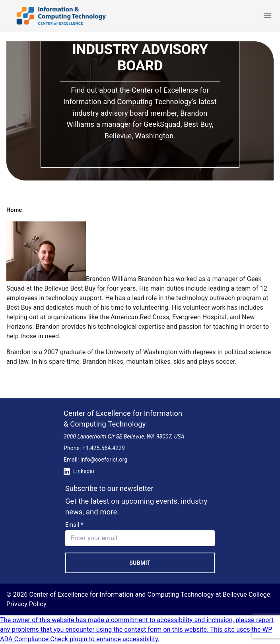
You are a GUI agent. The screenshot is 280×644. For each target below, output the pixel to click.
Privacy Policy (26, 604)
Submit (140, 563)
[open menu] (267, 16)
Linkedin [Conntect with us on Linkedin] (79, 471)
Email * (74, 525)
